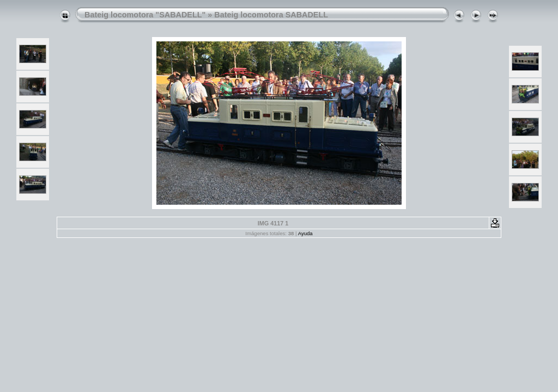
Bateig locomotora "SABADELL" (145, 15)
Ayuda (305, 233)
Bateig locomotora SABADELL (271, 15)
